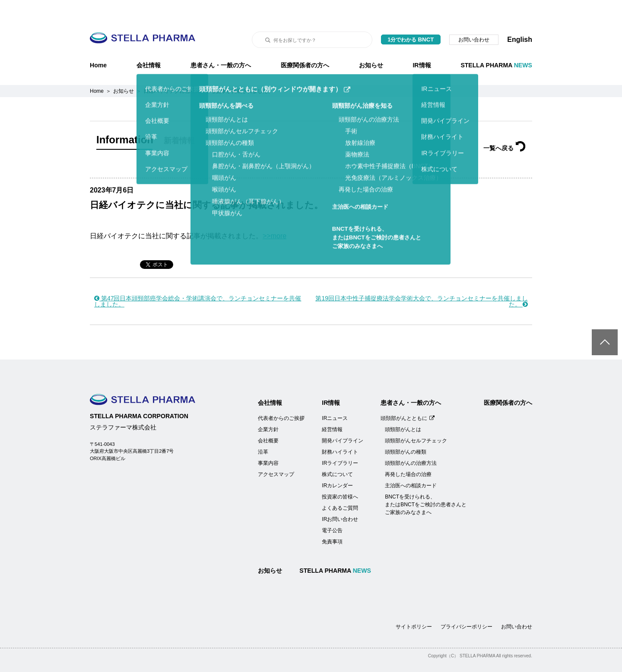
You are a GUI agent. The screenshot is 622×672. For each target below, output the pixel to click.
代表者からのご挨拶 (281, 397)
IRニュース (335, 397)
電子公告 (332, 509)
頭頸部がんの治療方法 (411, 442)
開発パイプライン (343, 419)
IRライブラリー (340, 442)
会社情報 (149, 44)
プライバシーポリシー (466, 605)
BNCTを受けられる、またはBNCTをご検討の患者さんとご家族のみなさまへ (426, 483)
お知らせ (371, 44)
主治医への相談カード (411, 464)
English (520, 18)
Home (98, 44)
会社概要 (268, 419)
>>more (275, 214)
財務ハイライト (340, 430)
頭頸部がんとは (403, 408)
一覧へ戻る (505, 126)
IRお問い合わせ (340, 498)
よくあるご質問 (340, 486)
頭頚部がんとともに (408, 397)
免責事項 (332, 520)
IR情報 (422, 44)
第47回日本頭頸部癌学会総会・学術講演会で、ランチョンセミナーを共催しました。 (198, 280)
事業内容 (268, 442)
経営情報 (332, 408)
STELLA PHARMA (496, 44)
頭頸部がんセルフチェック (416, 419)
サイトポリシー (414, 605)
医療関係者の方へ (305, 44)
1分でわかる (411, 18)
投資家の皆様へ (340, 475)
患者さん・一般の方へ (221, 44)
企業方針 (268, 408)
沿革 (263, 430)
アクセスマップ (276, 453)
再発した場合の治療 (408, 453)
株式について (337, 453)
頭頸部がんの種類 (406, 430)
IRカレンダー (337, 464)
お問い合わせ (474, 18)
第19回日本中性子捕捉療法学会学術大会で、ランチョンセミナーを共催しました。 (422, 280)
